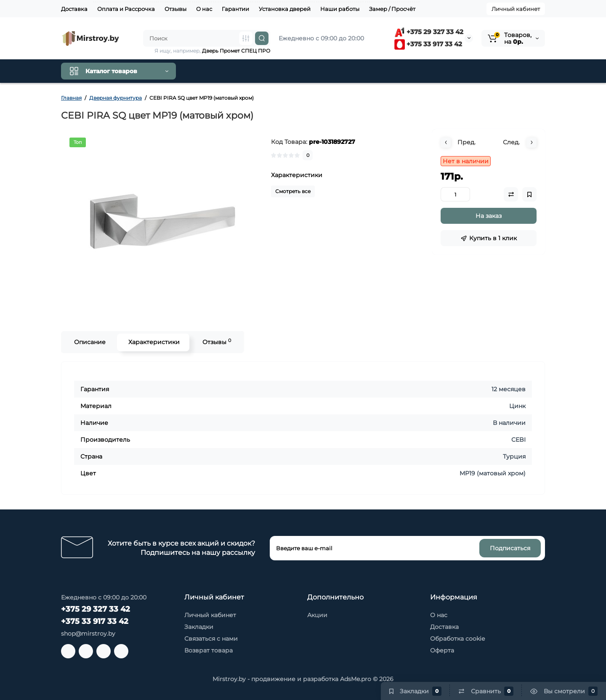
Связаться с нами (211, 639)
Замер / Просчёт (392, 9)
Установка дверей (285, 9)
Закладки (199, 627)
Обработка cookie (457, 639)
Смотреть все (293, 191)
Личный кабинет (516, 9)
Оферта (442, 650)
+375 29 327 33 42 (429, 32)
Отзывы (175, 9)
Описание (89, 342)
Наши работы (340, 9)
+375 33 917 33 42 (428, 44)
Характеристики (153, 342)
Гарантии (235, 9)
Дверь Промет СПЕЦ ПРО (236, 51)
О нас (204, 9)
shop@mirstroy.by (88, 634)
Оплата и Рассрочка (126, 9)
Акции (317, 615)
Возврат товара (209, 650)
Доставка (74, 9)
